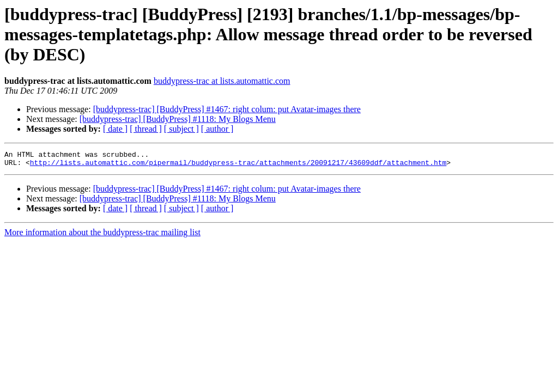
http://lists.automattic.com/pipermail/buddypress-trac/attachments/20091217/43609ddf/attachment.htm (238, 166)
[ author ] (217, 129)
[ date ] (115, 129)
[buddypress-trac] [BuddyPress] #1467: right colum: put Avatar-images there (227, 109)
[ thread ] (146, 129)
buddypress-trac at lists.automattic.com (222, 81)
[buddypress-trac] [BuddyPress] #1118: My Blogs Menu (178, 119)
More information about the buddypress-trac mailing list (102, 235)
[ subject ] (181, 129)
